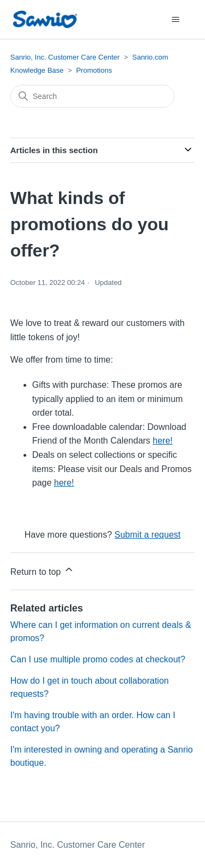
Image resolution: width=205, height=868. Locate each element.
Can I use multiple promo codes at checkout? (98, 659)
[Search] (92, 96)
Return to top (42, 570)
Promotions (94, 70)
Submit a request (147, 535)
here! (162, 441)
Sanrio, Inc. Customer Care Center (65, 57)
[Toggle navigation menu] (175, 20)
